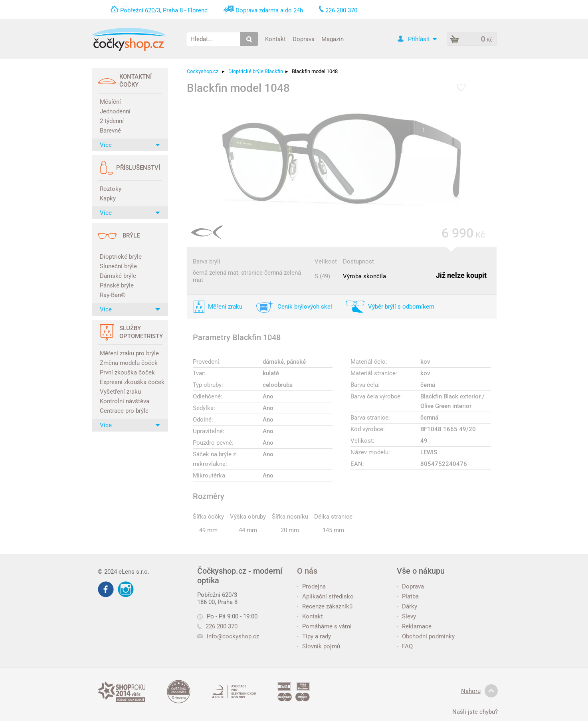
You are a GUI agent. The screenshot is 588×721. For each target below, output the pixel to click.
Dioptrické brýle (121, 257)
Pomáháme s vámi (324, 626)
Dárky (407, 606)
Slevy (406, 616)
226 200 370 (217, 626)
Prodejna (311, 586)
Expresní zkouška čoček (131, 382)
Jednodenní (115, 111)
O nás (307, 571)
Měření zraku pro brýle (129, 353)
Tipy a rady (314, 636)
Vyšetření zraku (120, 392)
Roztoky (111, 189)
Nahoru (479, 691)
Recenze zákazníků (325, 606)
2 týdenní (112, 121)
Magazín (333, 39)
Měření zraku (225, 307)
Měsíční (110, 102)
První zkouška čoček (127, 372)
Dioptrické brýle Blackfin (256, 71)
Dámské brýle (118, 276)
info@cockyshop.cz (233, 636)
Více (130, 145)
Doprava (304, 39)
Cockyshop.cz (203, 71)
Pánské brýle (117, 285)
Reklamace (414, 626)
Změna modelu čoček (129, 363)
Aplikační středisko (325, 596)
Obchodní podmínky (426, 636)
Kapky (108, 198)
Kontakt (275, 39)
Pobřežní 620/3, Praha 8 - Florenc (164, 10)
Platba (408, 596)
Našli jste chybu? (475, 712)
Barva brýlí (207, 261)
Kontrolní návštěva (125, 401)
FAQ (405, 646)
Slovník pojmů (319, 646)
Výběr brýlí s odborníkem (401, 307)
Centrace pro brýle (124, 411)
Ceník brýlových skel (305, 307)
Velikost (326, 261)
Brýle (131, 236)
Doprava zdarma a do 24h (269, 10)
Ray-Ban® (113, 295)
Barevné (110, 131)
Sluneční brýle (118, 266)
